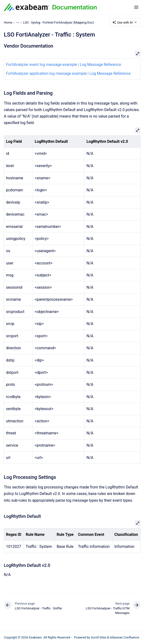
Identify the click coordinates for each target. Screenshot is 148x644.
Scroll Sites (99, 637)
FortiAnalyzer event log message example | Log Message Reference (63, 65)
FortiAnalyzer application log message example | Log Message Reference (68, 73)
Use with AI (125, 22)
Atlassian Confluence (124, 637)
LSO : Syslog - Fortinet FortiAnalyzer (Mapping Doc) (58, 22)
